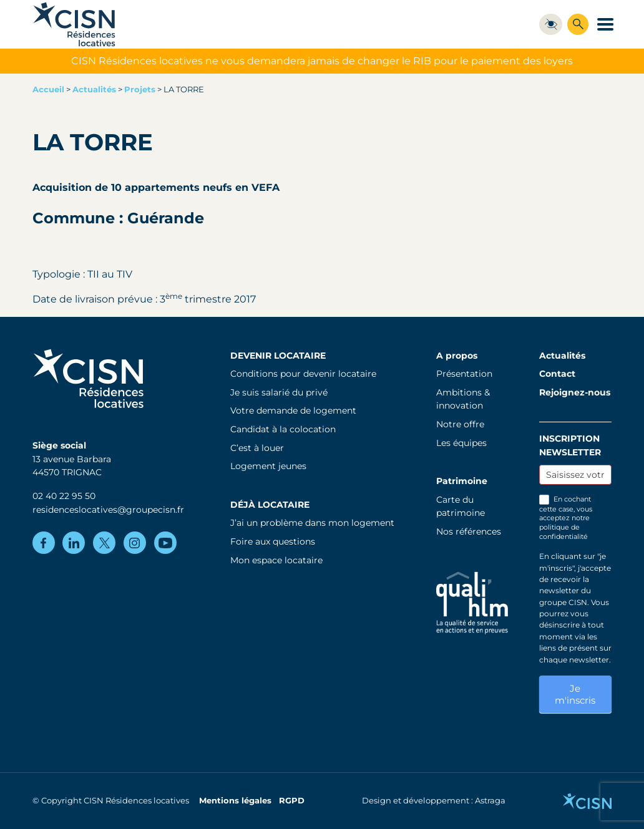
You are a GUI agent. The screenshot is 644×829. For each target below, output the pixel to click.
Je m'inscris (575, 694)
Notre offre (460, 424)
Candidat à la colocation (283, 429)
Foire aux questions (273, 541)
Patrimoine (462, 481)
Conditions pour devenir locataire (303, 374)
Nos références (469, 531)
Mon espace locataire (276, 560)
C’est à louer (257, 448)
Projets (140, 90)
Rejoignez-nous (575, 392)
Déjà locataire (270, 505)
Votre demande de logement (293, 410)
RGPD (292, 801)
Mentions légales (235, 801)
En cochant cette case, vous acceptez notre (566, 518)
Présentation (464, 374)
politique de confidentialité (563, 532)
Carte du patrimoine (461, 507)
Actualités (94, 90)
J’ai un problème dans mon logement (312, 523)
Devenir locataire (278, 356)
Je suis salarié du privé (279, 392)
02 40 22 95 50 (64, 496)
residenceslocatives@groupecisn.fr (108, 510)
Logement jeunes (268, 466)
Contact (557, 374)
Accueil (48, 90)
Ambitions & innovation (463, 399)
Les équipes (461, 443)
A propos (457, 356)
